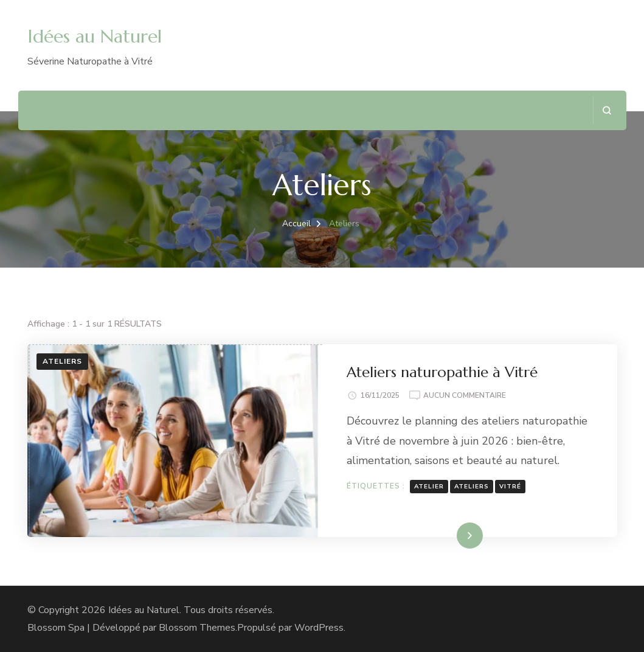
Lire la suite (448, 535)
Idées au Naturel (95, 36)
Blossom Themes (197, 628)
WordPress (319, 628)
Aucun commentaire (465, 396)
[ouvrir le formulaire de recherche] (607, 110)
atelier (429, 487)
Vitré (510, 487)
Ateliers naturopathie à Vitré (442, 372)
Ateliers (62, 361)
